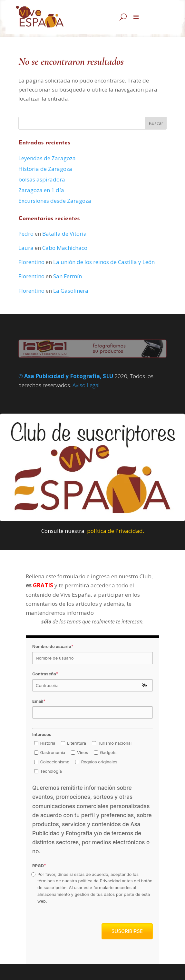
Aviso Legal (86, 385)
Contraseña (45, 674)
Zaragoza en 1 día (41, 190)
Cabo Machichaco (65, 248)
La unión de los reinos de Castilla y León (104, 262)
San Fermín (68, 276)
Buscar (156, 123)
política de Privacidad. (116, 531)
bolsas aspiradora (42, 179)
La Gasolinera (71, 291)
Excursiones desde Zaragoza (55, 201)
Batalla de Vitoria (64, 234)
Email (39, 701)
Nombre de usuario (53, 646)
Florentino (31, 262)
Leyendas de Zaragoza (47, 158)
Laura (26, 248)
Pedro (26, 234)
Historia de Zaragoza (45, 169)
